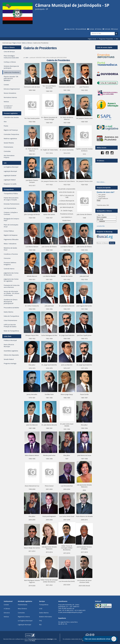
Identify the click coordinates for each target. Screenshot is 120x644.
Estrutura (7, 613)
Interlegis (50, 639)
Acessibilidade (82, 29)
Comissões (21, 613)
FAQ (40, 621)
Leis (5, 163)
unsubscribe (101, 226)
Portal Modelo (33, 639)
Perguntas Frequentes (106, 39)
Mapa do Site (70, 29)
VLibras (99, 29)
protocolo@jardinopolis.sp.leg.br (73, 612)
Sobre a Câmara (27, 43)
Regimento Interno (24, 617)
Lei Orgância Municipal (25, 621)
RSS (117, 39)
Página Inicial (92, 39)
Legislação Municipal (24, 625)
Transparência (9, 189)
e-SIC (41, 609)
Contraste (107, 29)
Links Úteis (7, 336)
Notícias (6, 617)
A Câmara (7, 609)
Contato (92, 29)
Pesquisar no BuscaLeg (105, 232)
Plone (33, 641)
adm (27, 57)
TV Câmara (100, 161)
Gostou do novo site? (106, 192)
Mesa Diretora (22, 609)
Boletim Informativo (45, 617)
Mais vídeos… (101, 182)
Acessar (115, 29)
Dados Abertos (44, 613)
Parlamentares (23, 605)
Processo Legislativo (11, 113)
